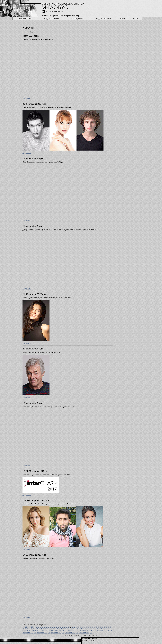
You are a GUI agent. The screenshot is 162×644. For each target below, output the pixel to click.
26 (69, 627)
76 (79, 629)
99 (35, 631)
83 (93, 629)
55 (37, 629)
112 (71, 631)
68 (63, 629)
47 (111, 627)
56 (39, 629)
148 (83, 633)
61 (49, 629)
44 (105, 627)
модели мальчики (103, 19)
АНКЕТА (94, 635)
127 (24, 633)
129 (29, 633)
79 (85, 629)
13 (43, 627)
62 (51, 629)
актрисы (124, 19)
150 (88, 633)
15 (47, 627)
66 (59, 629)
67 (61, 629)
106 (55, 631)
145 (74, 633)
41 (99, 627)
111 (69, 631)
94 (25, 631)
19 (55, 627)
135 (46, 633)
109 (63, 631)
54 (35, 629)
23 (63, 627)
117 (85, 631)
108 (60, 631)
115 (80, 631)
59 (45, 629)
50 (27, 629)
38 (93, 627)
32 (81, 627)
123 (102, 631)
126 (111, 631)
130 (32, 633)
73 (73, 629)
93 (23, 631)
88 (103, 629)
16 (49, 627)
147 (80, 633)
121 (97, 631)
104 (49, 631)
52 (31, 629)
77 (81, 629)
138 (55, 633)
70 (67, 629)
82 (91, 629)
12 (41, 627)
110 (66, 631)
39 (95, 627)
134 (43, 633)
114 (77, 631)
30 (77, 627)
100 (38, 631)
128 (26, 633)
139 (57, 633)
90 (107, 629)
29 (75, 627)
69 (65, 629)
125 (108, 631)
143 (69, 633)
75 (77, 629)
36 (89, 627)
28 (73, 627)
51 (29, 629)
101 (41, 631)
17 (51, 627)
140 (60, 633)
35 (87, 627)
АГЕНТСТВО (69, 635)
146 (77, 633)
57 (41, 629)
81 (89, 629)
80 (87, 629)
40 (97, 627)
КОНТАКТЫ (87, 635)
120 (94, 631)
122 (99, 631)
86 (99, 629)
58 (43, 629)
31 (79, 627)
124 (105, 631)
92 (111, 629)
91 (109, 629)
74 (75, 629)
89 (105, 629)
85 (97, 629)
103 (46, 631)
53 (33, 629)
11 (39, 627)
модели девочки (77, 19)
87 (101, 629)
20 (57, 627)
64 (55, 629)
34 (85, 627)
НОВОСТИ (78, 635)
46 (109, 627)
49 (25, 629)
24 (65, 627)
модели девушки (25, 19)
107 (57, 631)
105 (52, 631)
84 (95, 629)
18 (53, 627)
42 (101, 627)
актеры (136, 19)
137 (52, 633)
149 (85, 633)
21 (59, 627)
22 (61, 627)
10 (37, 627)
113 (74, 631)
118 (88, 631)
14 (45, 627)
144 (71, 633)
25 (67, 627)
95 (27, 631)
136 (49, 633)
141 (63, 633)
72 (71, 629)
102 (43, 631)
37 (91, 627)
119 (91, 631)
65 (57, 629)
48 (23, 629)
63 (53, 629)
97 (31, 631)
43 (103, 627)
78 (83, 629)
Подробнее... (27, 98)
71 (69, 629)
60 (47, 629)
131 (35, 633)
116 (83, 631)
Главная (25, 32)
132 (38, 633)
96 (29, 631)
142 (66, 633)
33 (83, 627)
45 (107, 627)
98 (33, 631)
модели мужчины (51, 19)
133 (41, 633)
